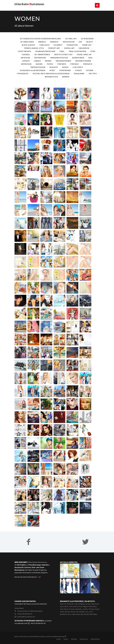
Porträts (62, 69)
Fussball (26, 59)
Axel (61, 614)
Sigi (93, 608)
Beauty (90, 46)
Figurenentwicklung (45, 56)
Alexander (70, 608)
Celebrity (58, 50)
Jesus (71, 611)
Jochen (85, 614)
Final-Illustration (77, 56)
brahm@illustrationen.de (25, 621)
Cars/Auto (44, 50)
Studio (78, 75)
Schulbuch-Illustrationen (33, 75)
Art (80, 46)
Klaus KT (63, 608)
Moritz (73, 616)
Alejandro (78, 614)
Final (62, 56)
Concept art (54, 53)
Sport (52, 75)
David (97, 614)
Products (88, 69)
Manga (48, 65)
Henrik (76, 611)
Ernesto (72, 614)
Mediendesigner (63, 65)
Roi (82, 619)
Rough (65, 72)
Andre (62, 616)
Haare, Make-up (84, 59)
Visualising (79, 78)
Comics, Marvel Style (34, 53)
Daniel (66, 614)
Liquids (37, 65)
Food (93, 56)
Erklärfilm (84, 53)
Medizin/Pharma (83, 65)
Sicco (62, 611)
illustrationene (34, 582)
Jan (77, 616)
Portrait (75, 69)
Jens (87, 616)
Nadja (95, 619)
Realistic (54, 72)
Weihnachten (51, 81)
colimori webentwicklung (56, 641)
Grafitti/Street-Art (63, 59)
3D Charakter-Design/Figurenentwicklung (40, 43)
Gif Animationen (42, 59)
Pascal (97, 608)
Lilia (76, 608)
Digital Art (69, 53)
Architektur (69, 46)
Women (66, 81)
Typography (23, 78)
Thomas (91, 614)
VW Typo (93, 78)
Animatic (54, 46)
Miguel (85, 611)
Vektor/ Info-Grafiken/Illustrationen (51, 78)
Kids (90, 62)
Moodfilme (26, 69)
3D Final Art (71, 43)
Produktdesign (38, 72)
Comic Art (87, 50)
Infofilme (26, 62)
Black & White (29, 50)
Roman (68, 616)
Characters (72, 50)
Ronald (86, 619)
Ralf (91, 619)
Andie (73, 619)
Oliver (66, 611)
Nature (39, 69)
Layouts (26, 65)
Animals (42, 46)
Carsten (88, 608)
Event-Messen (24, 56)
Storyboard (65, 75)
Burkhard (63, 619)
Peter (90, 611)
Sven (81, 611)
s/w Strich (78, 72)
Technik (90, 75)
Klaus (95, 611)
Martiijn (82, 616)
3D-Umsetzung (27, 46)
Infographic (40, 62)
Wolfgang (81, 608)
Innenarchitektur (59, 62)
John (91, 616)
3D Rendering (87, 43)
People (50, 69)
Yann (69, 619)
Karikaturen (78, 62)
